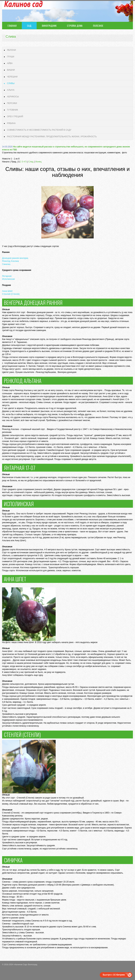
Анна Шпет (7, 291)
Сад (29, 26)
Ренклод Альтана (10, 261)
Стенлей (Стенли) (11, 294)
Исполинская (8, 279)
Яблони (11, 50)
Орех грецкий (15, 117)
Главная (12, 26)
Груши (11, 57)
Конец (39, 162)
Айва (10, 63)
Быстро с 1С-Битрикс (114, 975)
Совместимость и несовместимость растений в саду (39, 130)
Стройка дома (75, 26)
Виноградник (49, 26)
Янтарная (7, 276)
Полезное (98, 26)
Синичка (6, 264)
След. (31, 162)
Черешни (12, 77)
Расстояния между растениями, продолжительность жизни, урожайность (52, 137)
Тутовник (12, 110)
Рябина (11, 123)
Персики (12, 103)
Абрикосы (13, 97)
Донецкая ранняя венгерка (15, 258)
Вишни (11, 70)
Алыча (11, 90)
